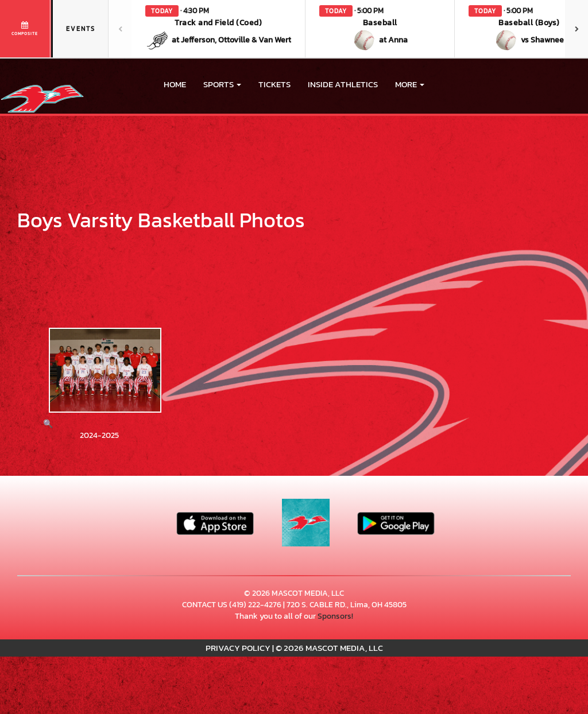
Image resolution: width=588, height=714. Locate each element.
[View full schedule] (26, 29)
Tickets (274, 84)
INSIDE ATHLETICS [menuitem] (343, 84)
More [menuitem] (410, 84)
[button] (218, 29)
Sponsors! (335, 616)
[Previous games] (120, 29)
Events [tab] (81, 29)
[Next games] (577, 29)
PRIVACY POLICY (238, 648)
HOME (175, 84)
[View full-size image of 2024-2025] (99, 379)
